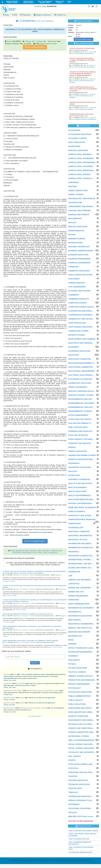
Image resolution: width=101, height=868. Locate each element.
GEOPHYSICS (74, 475)
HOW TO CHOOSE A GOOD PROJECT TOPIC (81, 848)
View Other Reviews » (35, 716)
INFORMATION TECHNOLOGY (81, 548)
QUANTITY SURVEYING (78, 716)
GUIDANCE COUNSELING (79, 479)
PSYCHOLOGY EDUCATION (80, 692)
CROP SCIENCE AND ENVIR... (81, 327)
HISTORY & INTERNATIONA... (81, 503)
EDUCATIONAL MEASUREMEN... (82, 371)
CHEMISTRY (73, 267)
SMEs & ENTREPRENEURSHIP (81, 740)
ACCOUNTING (74, 130)
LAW (70, 576)
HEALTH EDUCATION (77, 491)
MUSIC (71, 640)
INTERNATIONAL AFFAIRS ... (80, 560)
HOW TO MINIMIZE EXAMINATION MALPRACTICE (80, 843)
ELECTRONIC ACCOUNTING (80, 379)
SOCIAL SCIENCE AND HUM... (81, 744)
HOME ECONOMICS (77, 512)
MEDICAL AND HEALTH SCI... (81, 628)
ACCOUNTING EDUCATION (80, 134)
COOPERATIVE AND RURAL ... (81, 311)
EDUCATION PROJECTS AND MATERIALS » (85, 67)
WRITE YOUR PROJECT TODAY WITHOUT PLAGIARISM (83, 835)
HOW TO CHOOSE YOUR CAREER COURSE (83, 831)
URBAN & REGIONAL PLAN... (81, 800)
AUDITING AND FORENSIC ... (80, 211)
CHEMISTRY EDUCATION (79, 271)
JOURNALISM (74, 572)
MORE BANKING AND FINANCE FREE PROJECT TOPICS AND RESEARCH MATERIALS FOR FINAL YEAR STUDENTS (36, 552)
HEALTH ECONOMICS (78, 487)
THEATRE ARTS (75, 788)
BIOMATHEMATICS (76, 231)
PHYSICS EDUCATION (78, 668)
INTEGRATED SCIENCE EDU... (81, 556)
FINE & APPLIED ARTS (78, 427)
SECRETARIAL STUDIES (79, 736)
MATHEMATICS (75, 612)
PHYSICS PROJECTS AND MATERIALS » (84, 54)
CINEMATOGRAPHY (77, 283)
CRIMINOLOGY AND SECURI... (81, 319)
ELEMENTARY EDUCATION (80, 383)
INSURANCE (74, 552)
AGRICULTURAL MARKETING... (82, 170)
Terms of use (88, 860)
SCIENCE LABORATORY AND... (81, 732)
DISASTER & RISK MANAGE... (81, 343)
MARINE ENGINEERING (78, 596)
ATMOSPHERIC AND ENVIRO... (81, 207)
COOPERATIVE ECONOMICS (80, 315)
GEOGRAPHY (74, 463)
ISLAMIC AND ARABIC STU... (80, 568)
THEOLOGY (73, 792)
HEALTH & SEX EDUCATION (80, 483)
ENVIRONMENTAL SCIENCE (80, 411)
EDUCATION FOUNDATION (80, 359)
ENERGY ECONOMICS (78, 387)
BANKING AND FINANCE (79, 215)
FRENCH (72, 447)
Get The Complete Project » (35, 541)
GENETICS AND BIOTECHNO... (81, 459)
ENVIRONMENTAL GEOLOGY (81, 407)
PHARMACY (73, 656)
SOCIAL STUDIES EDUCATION (81, 748)
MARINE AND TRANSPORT (80, 588)
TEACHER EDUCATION (78, 780)
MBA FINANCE (74, 620)
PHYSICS (72, 664)
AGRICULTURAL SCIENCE (79, 174)
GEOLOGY (73, 471)
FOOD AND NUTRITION (78, 435)
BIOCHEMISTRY (75, 219)
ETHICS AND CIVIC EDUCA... (80, 419)
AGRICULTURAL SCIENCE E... (81, 178)
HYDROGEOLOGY (76, 528)
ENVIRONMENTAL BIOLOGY (80, 399)
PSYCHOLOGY (75, 688)
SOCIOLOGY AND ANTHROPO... (82, 752)
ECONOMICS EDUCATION (79, 351)
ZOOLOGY (73, 812)
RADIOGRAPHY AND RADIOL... (81, 720)
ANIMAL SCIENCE (76, 194)
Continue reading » (10, 581)
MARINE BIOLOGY (76, 592)
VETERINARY (74, 804)
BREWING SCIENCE (77, 239)
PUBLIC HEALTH (75, 700)
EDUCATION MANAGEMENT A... (82, 363)
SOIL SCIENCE (75, 756)
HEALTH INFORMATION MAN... (81, 500)
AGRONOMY (74, 182)
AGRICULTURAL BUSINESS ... (81, 154)
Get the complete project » (35, 47)
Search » (35, 663)
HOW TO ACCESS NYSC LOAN (79, 839)
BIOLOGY (72, 223)
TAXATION (73, 776)
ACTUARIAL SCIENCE (78, 138)
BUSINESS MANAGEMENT (79, 259)
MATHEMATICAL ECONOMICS (81, 608)
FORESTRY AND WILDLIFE (80, 443)
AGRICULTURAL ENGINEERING (82, 162)
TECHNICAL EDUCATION (79, 784)
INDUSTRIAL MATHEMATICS (80, 536)
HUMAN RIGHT (75, 524)
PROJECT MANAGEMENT (79, 684)
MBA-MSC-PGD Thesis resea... (81, 816)
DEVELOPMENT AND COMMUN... (82, 339)
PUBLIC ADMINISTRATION (79, 696)
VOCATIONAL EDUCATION (79, 808)
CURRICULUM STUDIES (78, 331)
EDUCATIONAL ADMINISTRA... (81, 367)
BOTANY (72, 235)
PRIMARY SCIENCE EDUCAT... (81, 676)
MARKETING (74, 600)
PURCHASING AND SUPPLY (80, 708)
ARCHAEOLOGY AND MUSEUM (82, 199)
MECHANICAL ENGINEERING (81, 624)
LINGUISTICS (74, 584)
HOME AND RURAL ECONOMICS (82, 507)
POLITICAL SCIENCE (77, 672)
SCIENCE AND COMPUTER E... (81, 728)
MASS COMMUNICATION (79, 604)
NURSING (72, 644)
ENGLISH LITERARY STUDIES (81, 395)
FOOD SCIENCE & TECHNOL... (81, 439)
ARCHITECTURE (75, 203)
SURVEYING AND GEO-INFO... (81, 772)
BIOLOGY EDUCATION (78, 227)
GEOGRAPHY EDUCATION (79, 467)
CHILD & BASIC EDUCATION (80, 275)
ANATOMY (73, 187)
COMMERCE (74, 295)
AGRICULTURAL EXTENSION (81, 166)
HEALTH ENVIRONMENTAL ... (81, 495)
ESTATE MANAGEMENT (78, 415)
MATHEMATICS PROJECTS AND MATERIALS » (86, 119)
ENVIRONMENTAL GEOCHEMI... (82, 403)
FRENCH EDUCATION (77, 451)
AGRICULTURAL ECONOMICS (81, 158)
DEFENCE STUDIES (77, 335)
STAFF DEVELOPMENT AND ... (81, 764)
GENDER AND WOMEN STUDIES (82, 455)
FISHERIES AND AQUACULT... (81, 431)
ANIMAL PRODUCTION (78, 191)
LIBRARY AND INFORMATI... (80, 580)
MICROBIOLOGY (75, 636)
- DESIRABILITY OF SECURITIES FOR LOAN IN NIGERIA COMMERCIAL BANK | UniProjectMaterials (49, 860)
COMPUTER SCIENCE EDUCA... (82, 307)
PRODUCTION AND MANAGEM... (82, 680)
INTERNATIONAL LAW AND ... (81, 564)
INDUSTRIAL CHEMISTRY (79, 532)
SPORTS (72, 760)
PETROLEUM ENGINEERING (80, 652)
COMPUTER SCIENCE (78, 303)
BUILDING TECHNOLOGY (79, 247)
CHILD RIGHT (74, 279)
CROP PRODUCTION (77, 323)
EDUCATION (73, 355)
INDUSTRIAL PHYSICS (78, 540)
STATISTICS (73, 768)
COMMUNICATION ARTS (79, 299)
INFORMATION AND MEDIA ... (81, 544)
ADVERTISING (74, 146)
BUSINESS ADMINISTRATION (81, 251)
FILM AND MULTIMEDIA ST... (80, 423)
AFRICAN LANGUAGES (78, 150)
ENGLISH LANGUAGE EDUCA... (82, 391)
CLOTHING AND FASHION (79, 291)
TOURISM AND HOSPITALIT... (81, 796)
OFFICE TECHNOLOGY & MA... (81, 648)
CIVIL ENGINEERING (77, 287)
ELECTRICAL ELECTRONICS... (81, 375)
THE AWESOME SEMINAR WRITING (81, 852)
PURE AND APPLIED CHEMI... (81, 712)
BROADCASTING (76, 243)
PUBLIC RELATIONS (77, 704)
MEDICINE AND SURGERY (79, 632)
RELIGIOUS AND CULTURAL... (81, 724)
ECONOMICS (74, 347)
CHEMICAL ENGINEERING (79, 263)
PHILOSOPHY (74, 660)
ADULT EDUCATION (77, 142)
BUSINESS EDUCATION (78, 255)
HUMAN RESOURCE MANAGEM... (83, 520)
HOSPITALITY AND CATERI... (80, 516)
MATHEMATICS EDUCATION (80, 616)
